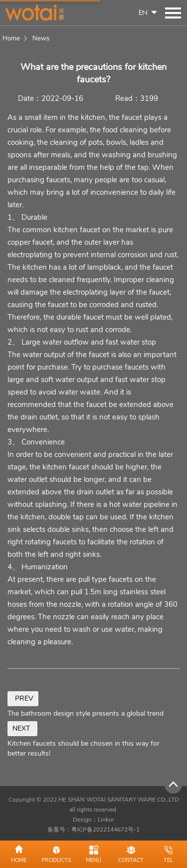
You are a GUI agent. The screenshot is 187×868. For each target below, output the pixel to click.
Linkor (106, 820)
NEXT (22, 728)
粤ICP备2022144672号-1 (105, 830)
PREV (23, 698)
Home (11, 38)
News (41, 38)
